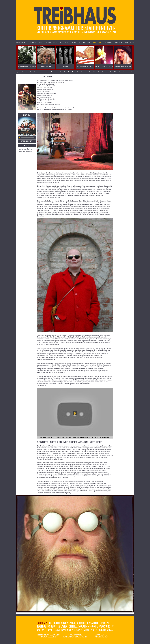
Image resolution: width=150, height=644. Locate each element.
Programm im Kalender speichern (75, 636)
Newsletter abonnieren (101, 636)
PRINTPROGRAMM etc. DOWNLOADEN (49, 636)
